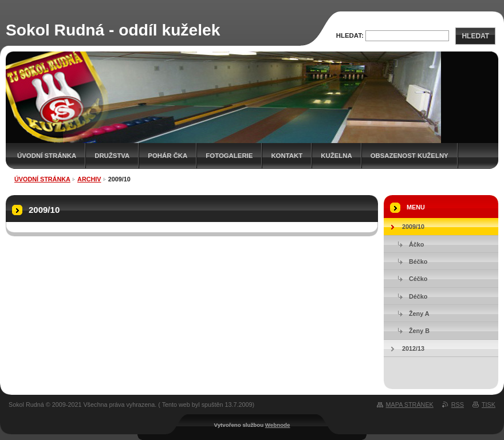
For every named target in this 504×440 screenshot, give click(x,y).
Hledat (475, 36)
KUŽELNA (336, 156)
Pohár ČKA (168, 156)
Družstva (112, 156)
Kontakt (287, 156)
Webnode (278, 425)
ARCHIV (89, 179)
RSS (458, 405)
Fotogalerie (229, 156)
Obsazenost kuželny (409, 156)
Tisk (489, 405)
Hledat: (350, 35)
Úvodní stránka (47, 156)
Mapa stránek (410, 405)
